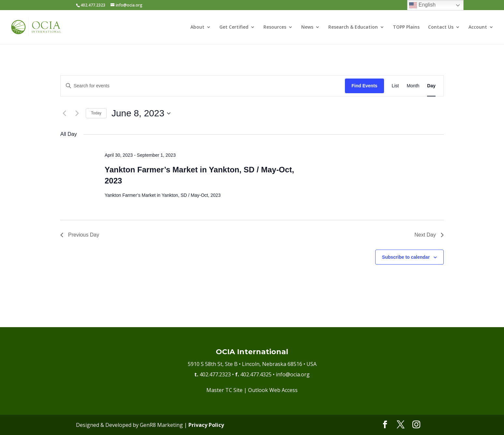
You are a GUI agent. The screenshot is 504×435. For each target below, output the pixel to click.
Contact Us (441, 27)
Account (478, 27)
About (197, 27)
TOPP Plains (406, 27)
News (307, 27)
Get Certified (234, 27)
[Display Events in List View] (395, 86)
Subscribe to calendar (406, 257)
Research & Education (353, 27)
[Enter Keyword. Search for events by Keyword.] (203, 86)
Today (96, 113)
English (422, 5)
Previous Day (80, 235)
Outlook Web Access (273, 390)
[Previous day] (64, 113)
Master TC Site (224, 390)
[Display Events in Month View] (413, 86)
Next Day (429, 235)
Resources (275, 27)
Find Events (364, 86)
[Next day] (77, 113)
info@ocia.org (293, 374)
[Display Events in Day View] (431, 86)
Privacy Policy (206, 425)
